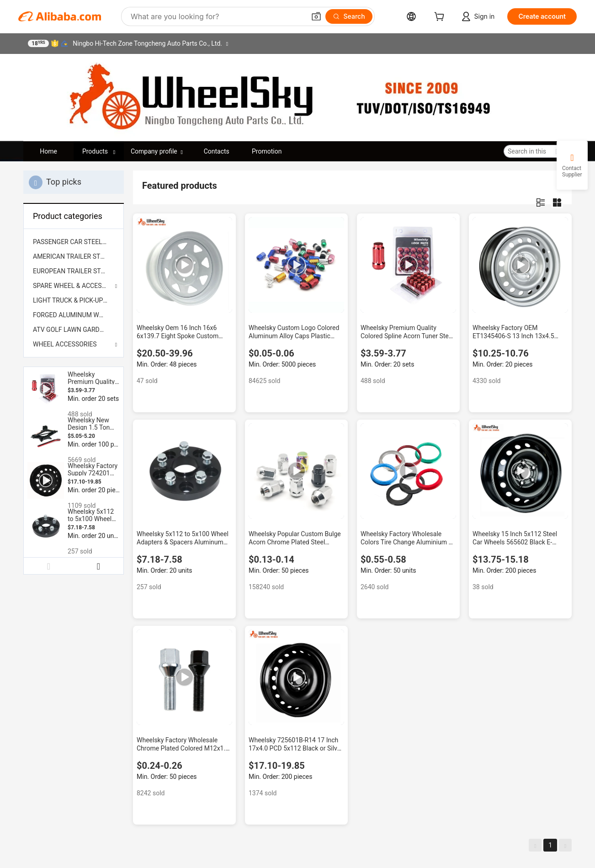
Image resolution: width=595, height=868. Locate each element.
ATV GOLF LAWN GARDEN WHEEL (74, 330)
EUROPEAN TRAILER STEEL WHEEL (74, 271)
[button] (316, 16)
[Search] (349, 16)
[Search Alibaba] (217, 16)
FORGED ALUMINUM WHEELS (74, 315)
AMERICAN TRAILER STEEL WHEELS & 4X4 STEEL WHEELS (74, 256)
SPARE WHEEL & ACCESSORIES (74, 286)
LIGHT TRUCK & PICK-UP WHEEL (74, 300)
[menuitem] (74, 242)
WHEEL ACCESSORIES (65, 344)
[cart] (441, 18)
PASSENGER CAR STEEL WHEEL (74, 242)
